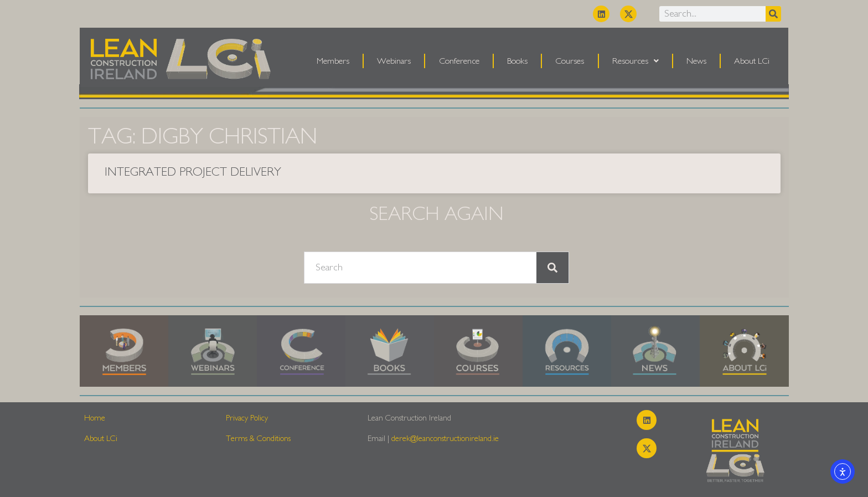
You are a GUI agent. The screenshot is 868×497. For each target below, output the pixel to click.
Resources (635, 61)
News (696, 61)
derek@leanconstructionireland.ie (445, 439)
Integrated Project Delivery (193, 172)
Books (517, 61)
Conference (459, 61)
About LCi (752, 61)
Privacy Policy (247, 418)
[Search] (773, 14)
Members (333, 61)
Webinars (394, 61)
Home (95, 418)
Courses (570, 61)
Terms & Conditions (258, 439)
